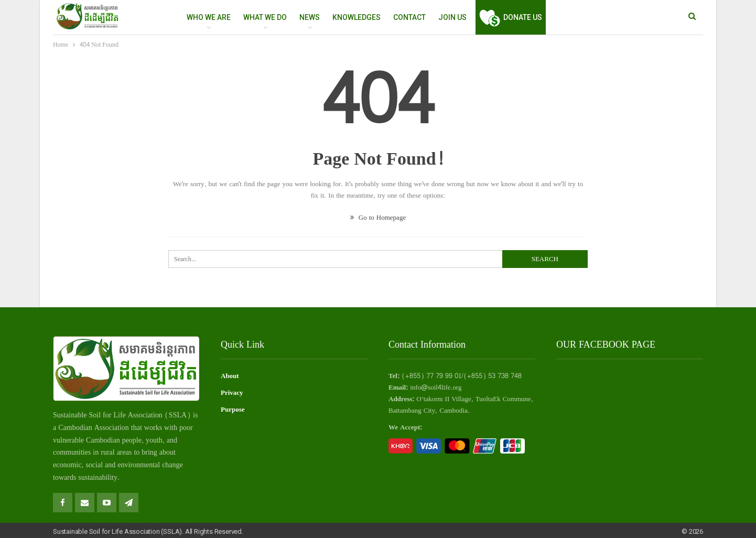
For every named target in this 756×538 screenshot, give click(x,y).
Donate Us (511, 17)
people (132, 440)
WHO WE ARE (209, 17)
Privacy (232, 393)
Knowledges (357, 17)
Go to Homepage (378, 218)
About (230, 376)
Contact (409, 17)
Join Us (452, 17)
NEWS (310, 17)
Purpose (233, 410)
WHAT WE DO (265, 17)
